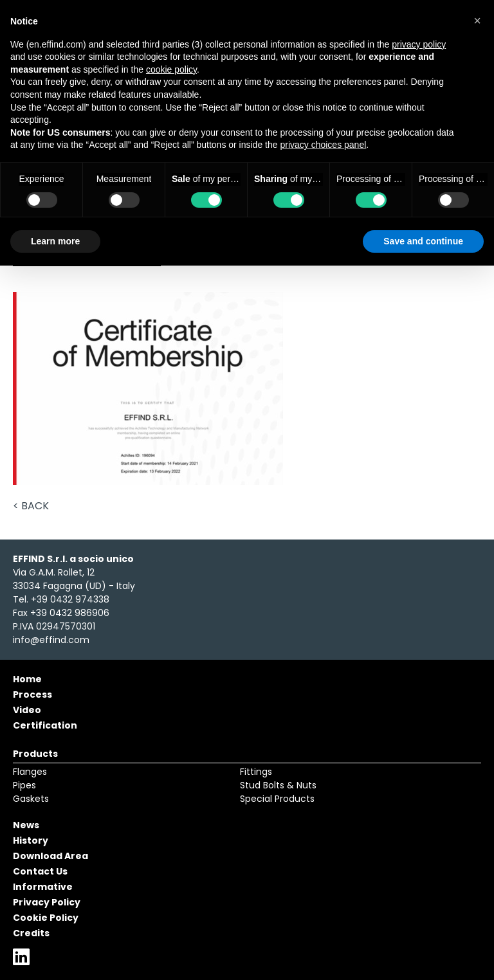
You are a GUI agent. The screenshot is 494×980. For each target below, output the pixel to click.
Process (32, 694)
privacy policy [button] (419, 44)
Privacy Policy (47, 902)
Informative (43, 887)
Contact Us (40, 871)
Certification (45, 725)
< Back (31, 506)
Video (27, 710)
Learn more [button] (55, 241)
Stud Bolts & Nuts (278, 785)
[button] (477, 21)
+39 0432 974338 (70, 599)
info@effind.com (51, 640)
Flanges (30, 772)
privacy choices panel (323, 145)
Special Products (277, 799)
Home (27, 679)
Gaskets (31, 799)
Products (35, 754)
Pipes (24, 785)
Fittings (256, 772)
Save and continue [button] (423, 241)
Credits (31, 933)
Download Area (50, 856)
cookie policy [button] (171, 69)
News (26, 825)
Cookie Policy (46, 918)
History (31, 840)
